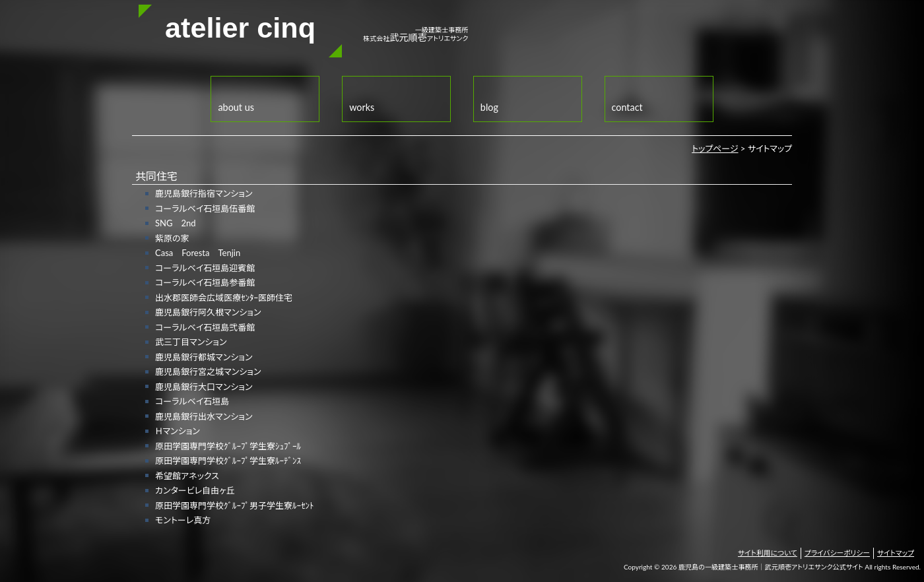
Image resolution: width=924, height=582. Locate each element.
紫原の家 (172, 238)
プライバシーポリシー (837, 553)
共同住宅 (156, 176)
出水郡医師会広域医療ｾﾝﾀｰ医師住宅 (224, 298)
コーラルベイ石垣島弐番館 (205, 327)
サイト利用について (768, 553)
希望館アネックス (187, 476)
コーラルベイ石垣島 (192, 401)
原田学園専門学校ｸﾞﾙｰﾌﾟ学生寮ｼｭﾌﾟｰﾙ (228, 446)
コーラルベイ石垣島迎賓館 (205, 268)
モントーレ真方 (183, 520)
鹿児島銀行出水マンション (204, 416)
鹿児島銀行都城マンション (204, 357)
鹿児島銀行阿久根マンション (208, 312)
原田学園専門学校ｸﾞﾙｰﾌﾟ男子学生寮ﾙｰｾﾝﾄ (235, 505)
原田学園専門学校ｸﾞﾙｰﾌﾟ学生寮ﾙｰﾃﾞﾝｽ (228, 461)
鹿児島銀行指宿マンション (204, 193)
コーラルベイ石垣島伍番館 (205, 209)
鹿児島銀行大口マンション (204, 387)
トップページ (715, 148)
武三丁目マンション (191, 342)
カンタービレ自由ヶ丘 (195, 490)
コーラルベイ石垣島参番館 (205, 282)
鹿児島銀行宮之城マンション (208, 372)
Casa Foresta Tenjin (198, 253)
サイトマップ (896, 553)
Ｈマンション (178, 431)
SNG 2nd (176, 223)
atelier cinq (240, 28)
